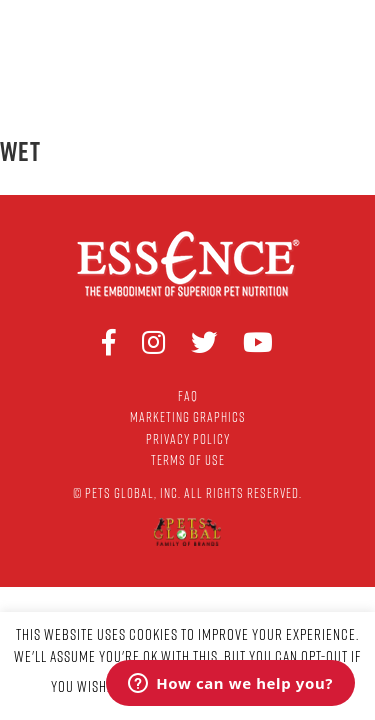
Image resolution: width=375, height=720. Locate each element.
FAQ (188, 396)
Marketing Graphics (188, 417)
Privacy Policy (188, 439)
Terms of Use (188, 460)
